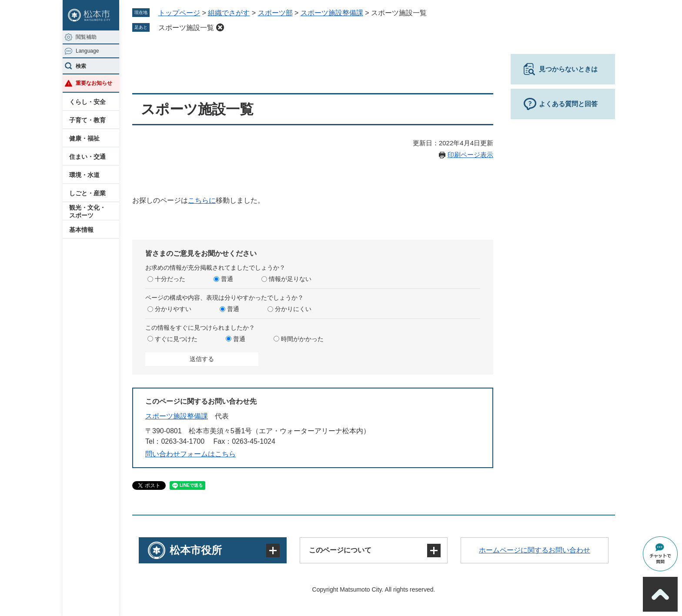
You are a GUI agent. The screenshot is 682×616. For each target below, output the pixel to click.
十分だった (170, 279)
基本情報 (81, 230)
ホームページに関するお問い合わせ (535, 550)
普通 (227, 279)
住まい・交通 (87, 157)
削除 (220, 27)
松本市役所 (196, 550)
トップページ (179, 13)
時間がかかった (302, 339)
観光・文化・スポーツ (87, 211)
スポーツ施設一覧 (186, 28)
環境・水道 (84, 175)
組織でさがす (229, 13)
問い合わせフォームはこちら (191, 454)
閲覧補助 (86, 37)
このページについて (340, 550)
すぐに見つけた (176, 339)
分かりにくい (293, 309)
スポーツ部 (275, 13)
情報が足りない (290, 279)
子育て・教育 (87, 120)
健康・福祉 (84, 138)
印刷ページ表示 (470, 155)
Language (87, 51)
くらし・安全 (87, 102)
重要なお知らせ (94, 83)
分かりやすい (173, 309)
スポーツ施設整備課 (332, 13)
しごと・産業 (87, 193)
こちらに (202, 200)
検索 (81, 66)
